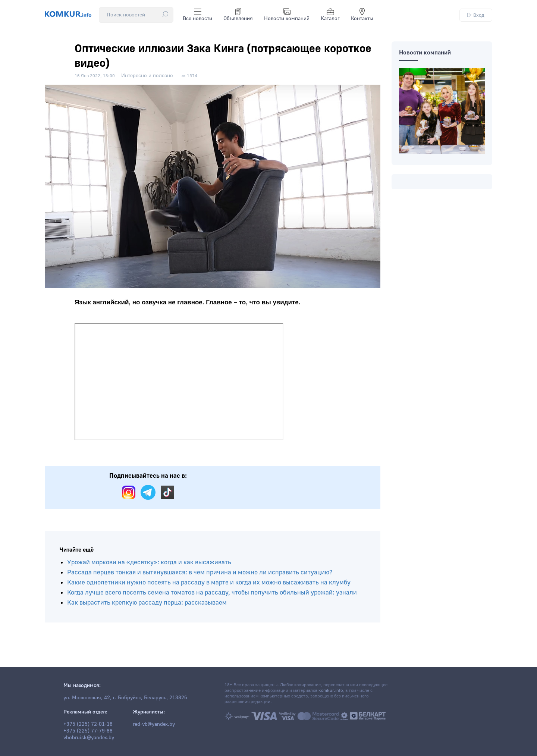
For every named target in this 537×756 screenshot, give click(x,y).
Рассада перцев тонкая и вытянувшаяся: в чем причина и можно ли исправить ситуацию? (200, 572)
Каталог (330, 15)
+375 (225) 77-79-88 (88, 731)
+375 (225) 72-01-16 (88, 724)
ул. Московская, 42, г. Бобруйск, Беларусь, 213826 (125, 698)
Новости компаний (287, 15)
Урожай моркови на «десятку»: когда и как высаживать (149, 562)
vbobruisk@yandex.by (89, 738)
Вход (476, 15)
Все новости (197, 15)
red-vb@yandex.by (154, 724)
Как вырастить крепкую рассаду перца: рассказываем (147, 603)
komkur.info (331, 691)
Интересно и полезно (147, 76)
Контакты (362, 15)
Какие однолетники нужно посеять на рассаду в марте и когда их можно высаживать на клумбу (209, 582)
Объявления (238, 15)
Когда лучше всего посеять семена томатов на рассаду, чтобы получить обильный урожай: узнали (212, 592)
